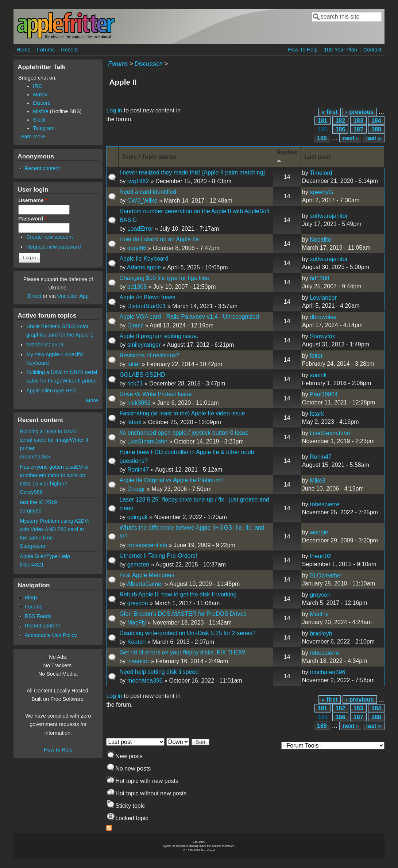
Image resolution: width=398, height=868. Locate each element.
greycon (138, 603)
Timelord (321, 173)
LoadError (140, 229)
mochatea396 (145, 681)
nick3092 (139, 403)
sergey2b (30, 511)
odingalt (138, 517)
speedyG (321, 192)
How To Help (303, 50)
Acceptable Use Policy (51, 635)
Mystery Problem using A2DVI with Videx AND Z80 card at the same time (55, 529)
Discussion (149, 64)
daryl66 (137, 248)
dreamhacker (35, 457)
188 (376, 129)
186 (341, 129)
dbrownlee (323, 317)
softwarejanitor (329, 216)
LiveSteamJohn (147, 441)
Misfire (40, 111)
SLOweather (326, 575)
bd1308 (137, 287)
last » (374, 138)
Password (32, 219)
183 (358, 121)
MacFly (137, 623)
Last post (317, 157)
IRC (37, 86)
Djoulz (135, 325)
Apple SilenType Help (51, 391)
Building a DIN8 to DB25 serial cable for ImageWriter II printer (54, 440)
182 (341, 121)
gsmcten (138, 564)
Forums (46, 50)
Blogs (31, 598)
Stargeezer (32, 546)
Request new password (54, 247)
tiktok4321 (32, 565)
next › (350, 138)
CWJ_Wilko (142, 201)
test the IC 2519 (45, 345)
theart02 (320, 556)
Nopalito (320, 240)
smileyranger (144, 345)
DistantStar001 (147, 306)
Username (33, 200)
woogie (319, 532)
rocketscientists (147, 545)
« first (330, 112)
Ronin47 (138, 470)
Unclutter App (73, 296)
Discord (42, 103)
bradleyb (321, 633)
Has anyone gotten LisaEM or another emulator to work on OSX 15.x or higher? (54, 475)
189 (322, 138)
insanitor (138, 661)
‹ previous (360, 112)
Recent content (42, 168)
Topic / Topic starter (149, 157)
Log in (114, 110)
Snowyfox (322, 336)
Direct (35, 296)
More (92, 400)
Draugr (136, 489)
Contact (372, 50)
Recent (69, 50)
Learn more (32, 137)
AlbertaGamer (145, 584)
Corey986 (31, 492)
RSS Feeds (38, 616)
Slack (39, 120)
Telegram (44, 128)
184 (376, 121)
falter (134, 364)
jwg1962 (138, 181)
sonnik (318, 375)
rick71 (135, 383)
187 (358, 129)
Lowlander (323, 298)
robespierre (324, 504)
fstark (134, 422)
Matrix (40, 95)
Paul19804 (324, 394)
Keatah (137, 642)
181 (323, 121)
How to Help (58, 750)
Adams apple (144, 267)
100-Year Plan (341, 50)
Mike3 (318, 481)
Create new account (50, 237)
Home (23, 50)
